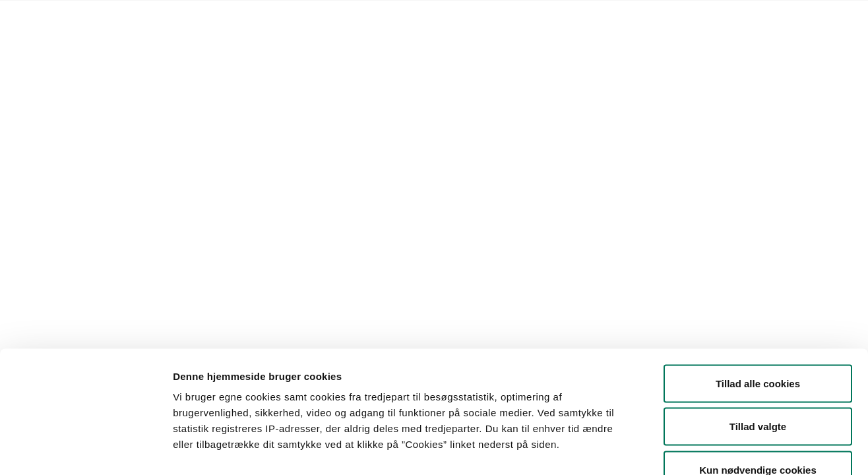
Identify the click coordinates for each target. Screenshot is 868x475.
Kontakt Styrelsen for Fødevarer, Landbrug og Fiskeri (293, 17)
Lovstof (151, 17)
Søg (488, 148)
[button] (161, 148)
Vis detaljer (686, 449)
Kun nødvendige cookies (758, 388)
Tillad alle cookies (758, 302)
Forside (107, 17)
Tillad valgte (758, 345)
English (433, 17)
